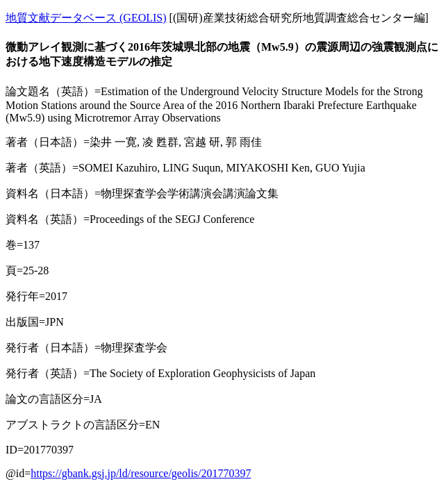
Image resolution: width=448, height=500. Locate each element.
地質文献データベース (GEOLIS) (86, 18)
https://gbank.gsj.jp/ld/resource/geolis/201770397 (141, 473)
